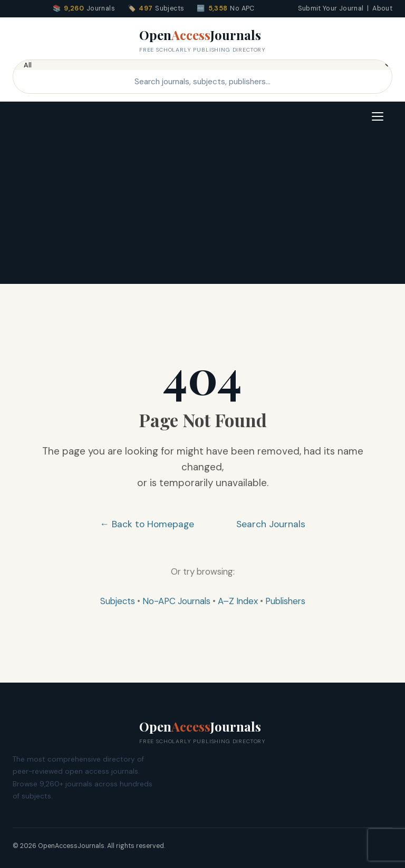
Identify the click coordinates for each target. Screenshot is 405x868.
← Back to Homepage (147, 524)
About (382, 8)
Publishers (285, 601)
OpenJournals (202, 41)
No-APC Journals (176, 601)
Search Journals (271, 524)
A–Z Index (238, 601)
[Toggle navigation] (378, 116)
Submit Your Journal (331, 8)
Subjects (118, 601)
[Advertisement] (202, 210)
